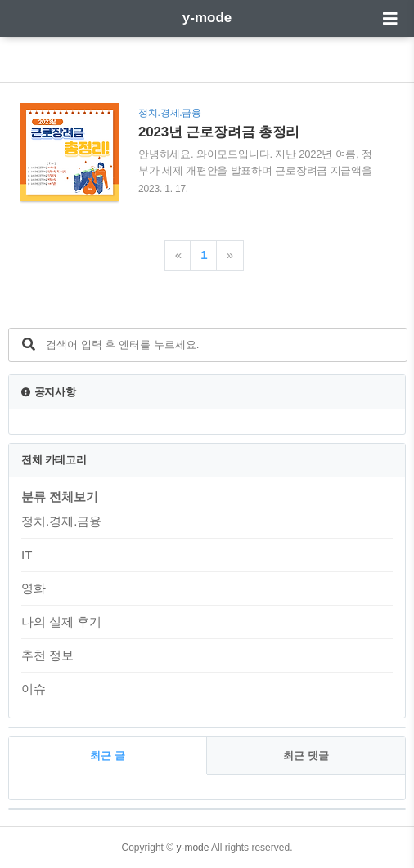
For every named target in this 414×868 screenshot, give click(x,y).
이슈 (34, 689)
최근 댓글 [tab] (306, 756)
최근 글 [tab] (108, 756)
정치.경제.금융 (61, 521)
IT (27, 555)
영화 (34, 588)
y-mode (207, 18)
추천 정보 (47, 655)
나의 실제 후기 (61, 622)
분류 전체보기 (60, 497)
